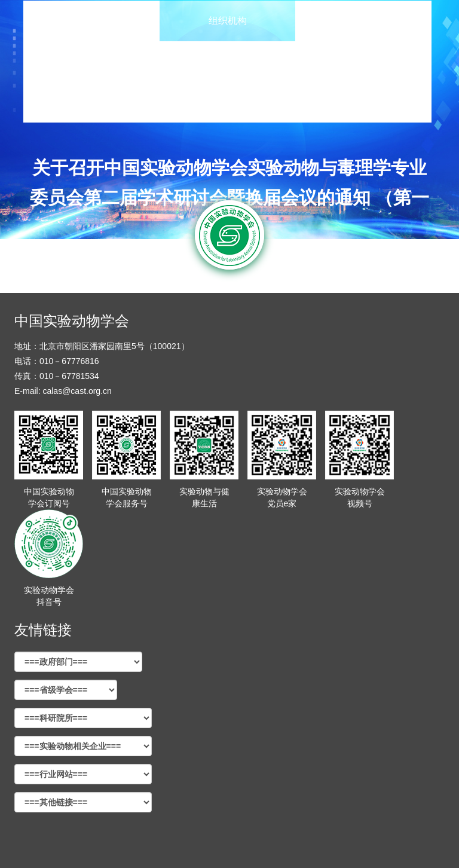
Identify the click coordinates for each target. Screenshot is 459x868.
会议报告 (91, 61)
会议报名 (228, 61)
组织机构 (228, 21)
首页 (91, 21)
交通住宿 (91, 102)
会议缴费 (363, 61)
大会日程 (363, 21)
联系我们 (228, 102)
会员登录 (363, 102)
